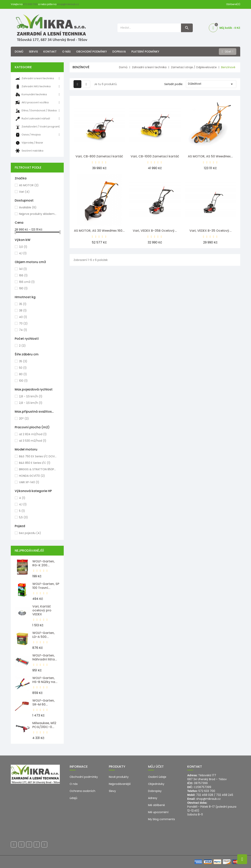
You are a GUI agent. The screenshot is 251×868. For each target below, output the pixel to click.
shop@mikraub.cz (68, 4)
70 (23, 323)
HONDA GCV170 (32, 476)
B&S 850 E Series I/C (35, 463)
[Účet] (228, 52)
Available (28, 207)
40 (23, 317)
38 (23, 311)
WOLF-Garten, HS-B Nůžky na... (45, 680)
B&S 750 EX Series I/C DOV (38, 456)
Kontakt (50, 52)
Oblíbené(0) (233, 4)
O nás (66, 52)
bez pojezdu (30, 533)
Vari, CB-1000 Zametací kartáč (155, 156)
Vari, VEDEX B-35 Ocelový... (211, 231)
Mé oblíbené (156, 805)
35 (23, 304)
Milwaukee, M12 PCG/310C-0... (44, 725)
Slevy (112, 791)
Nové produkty (119, 777)
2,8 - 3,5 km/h (31, 396)
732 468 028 (205, 795)
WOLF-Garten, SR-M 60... (44, 702)
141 (23, 269)
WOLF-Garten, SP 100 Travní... (46, 586)
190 (23, 288)
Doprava (119, 52)
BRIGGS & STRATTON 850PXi (38, 469)
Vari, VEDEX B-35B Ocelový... (155, 231)
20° (24, 419)
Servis (33, 52)
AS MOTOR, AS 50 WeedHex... (210, 156)
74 (23, 330)
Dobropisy (155, 791)
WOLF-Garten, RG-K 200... (44, 563)
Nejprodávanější (120, 784)
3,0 (23, 247)
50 (23, 368)
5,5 (23, 517)
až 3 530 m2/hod (33, 441)
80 (23, 374)
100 (23, 381)
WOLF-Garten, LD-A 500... (44, 635)
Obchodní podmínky (91, 52)
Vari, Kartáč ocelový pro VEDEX (42, 610)
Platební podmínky (145, 52)
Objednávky (156, 784)
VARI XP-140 (29, 482)
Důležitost (211, 84)
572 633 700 (30, 4)
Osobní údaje (157, 777)
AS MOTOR (29, 185)
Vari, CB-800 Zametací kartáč (99, 156)
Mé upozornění (158, 812)
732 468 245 (225, 795)
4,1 (23, 253)
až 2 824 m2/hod (33, 434)
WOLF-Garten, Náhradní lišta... (45, 657)
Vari (24, 192)
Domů (19, 52)
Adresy (153, 798)
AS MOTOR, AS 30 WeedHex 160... (99, 231)
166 (23, 275)
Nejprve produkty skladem (38, 214)
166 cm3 (27, 282)
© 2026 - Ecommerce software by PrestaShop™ (44, 862)
